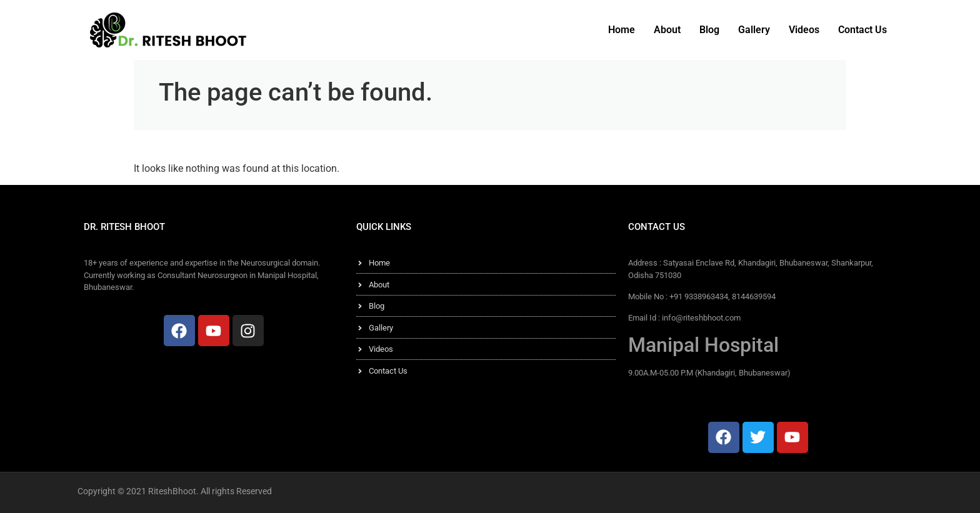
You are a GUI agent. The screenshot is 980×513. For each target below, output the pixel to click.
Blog (709, 30)
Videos (804, 30)
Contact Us (862, 30)
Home (622, 30)
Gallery (754, 30)
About (667, 30)
